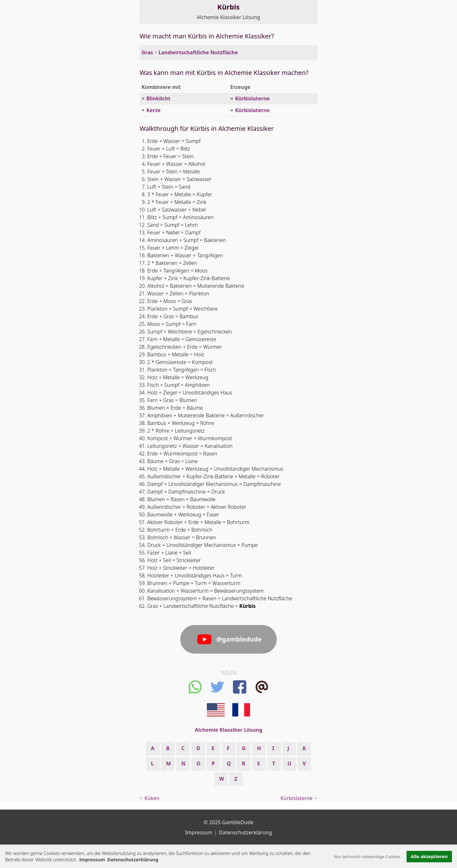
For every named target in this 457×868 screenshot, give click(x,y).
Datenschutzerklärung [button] (133, 860)
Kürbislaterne (252, 98)
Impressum (92, 860)
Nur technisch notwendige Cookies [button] (367, 857)
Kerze (153, 110)
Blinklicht (158, 98)
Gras (147, 52)
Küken (152, 798)
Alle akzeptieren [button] (429, 856)
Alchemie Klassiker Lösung (228, 17)
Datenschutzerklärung (245, 832)
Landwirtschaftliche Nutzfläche (198, 52)
